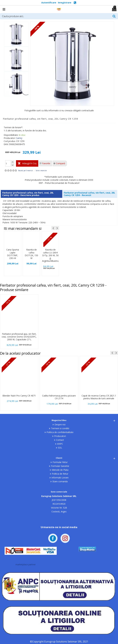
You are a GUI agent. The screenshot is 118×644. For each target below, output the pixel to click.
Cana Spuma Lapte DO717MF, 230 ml (13, 254)
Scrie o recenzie (41, 171)
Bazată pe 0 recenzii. (26, 171)
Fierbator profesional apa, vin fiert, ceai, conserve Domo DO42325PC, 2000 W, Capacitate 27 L (19, 337)
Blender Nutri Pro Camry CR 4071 (19, 396)
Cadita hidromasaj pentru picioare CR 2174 (59, 397)
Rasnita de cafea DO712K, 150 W (31, 254)
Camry (19, 138)
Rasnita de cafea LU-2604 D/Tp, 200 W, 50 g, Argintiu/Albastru (50, 255)
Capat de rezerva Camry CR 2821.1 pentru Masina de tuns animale (99, 397)
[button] (53, 228)
